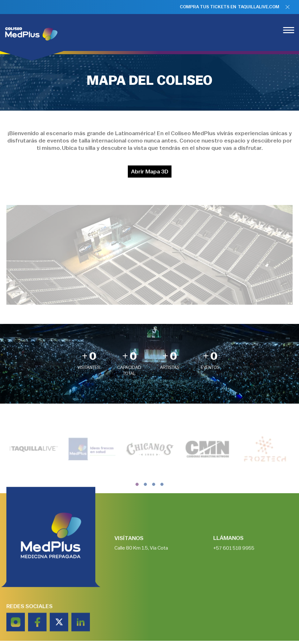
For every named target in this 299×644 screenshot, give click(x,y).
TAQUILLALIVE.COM (259, 7)
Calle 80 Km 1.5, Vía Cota (141, 551)
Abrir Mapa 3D (150, 172)
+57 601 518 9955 (234, 551)
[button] (137, 491)
